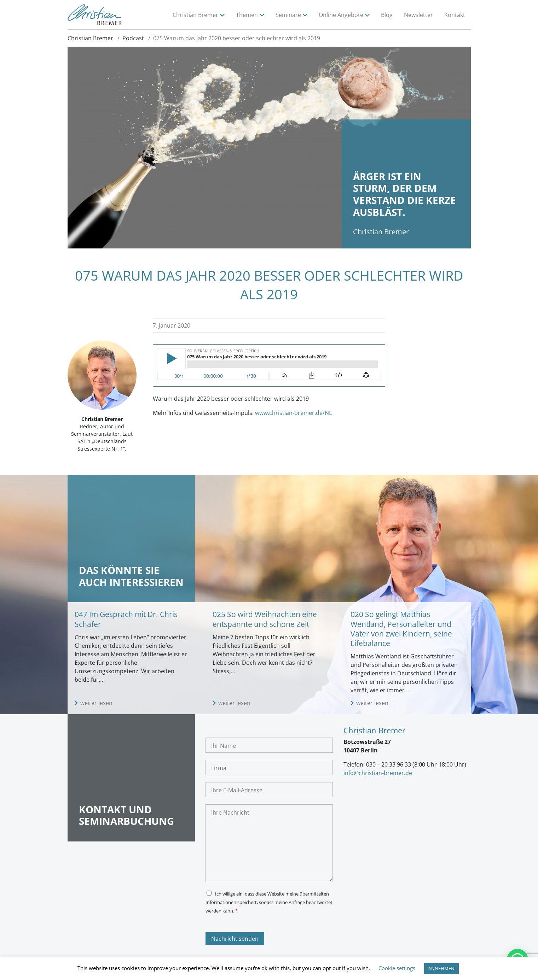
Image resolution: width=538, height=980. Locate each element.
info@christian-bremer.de (378, 774)
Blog (387, 15)
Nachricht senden (235, 940)
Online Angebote (341, 15)
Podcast (133, 39)
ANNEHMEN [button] (441, 968)
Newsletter (418, 15)
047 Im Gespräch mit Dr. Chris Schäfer (126, 620)
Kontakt (455, 15)
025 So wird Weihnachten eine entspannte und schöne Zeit (265, 620)
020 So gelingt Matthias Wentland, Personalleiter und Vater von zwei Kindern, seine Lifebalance (401, 630)
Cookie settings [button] (397, 968)
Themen (247, 15)
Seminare (288, 15)
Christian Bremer (195, 15)
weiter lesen (96, 704)
